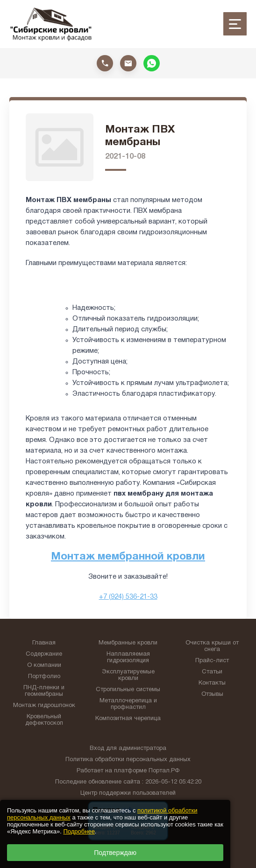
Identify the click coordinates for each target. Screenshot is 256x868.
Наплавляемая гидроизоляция (128, 658)
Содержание (44, 654)
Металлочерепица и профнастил (128, 704)
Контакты (212, 683)
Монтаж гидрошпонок (44, 706)
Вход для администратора (128, 749)
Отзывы (212, 694)
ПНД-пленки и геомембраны (44, 691)
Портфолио (44, 677)
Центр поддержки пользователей (128, 793)
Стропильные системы (128, 690)
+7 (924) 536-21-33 (128, 597)
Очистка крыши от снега (212, 646)
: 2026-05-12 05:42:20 (172, 782)
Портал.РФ (164, 771)
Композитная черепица (128, 719)
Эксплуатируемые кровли (128, 675)
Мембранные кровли (128, 643)
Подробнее (79, 831)
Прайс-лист (212, 661)
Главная (44, 643)
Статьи (212, 672)
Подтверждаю (115, 853)
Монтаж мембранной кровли (128, 557)
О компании (44, 665)
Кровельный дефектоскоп (44, 720)
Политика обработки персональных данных (128, 760)
